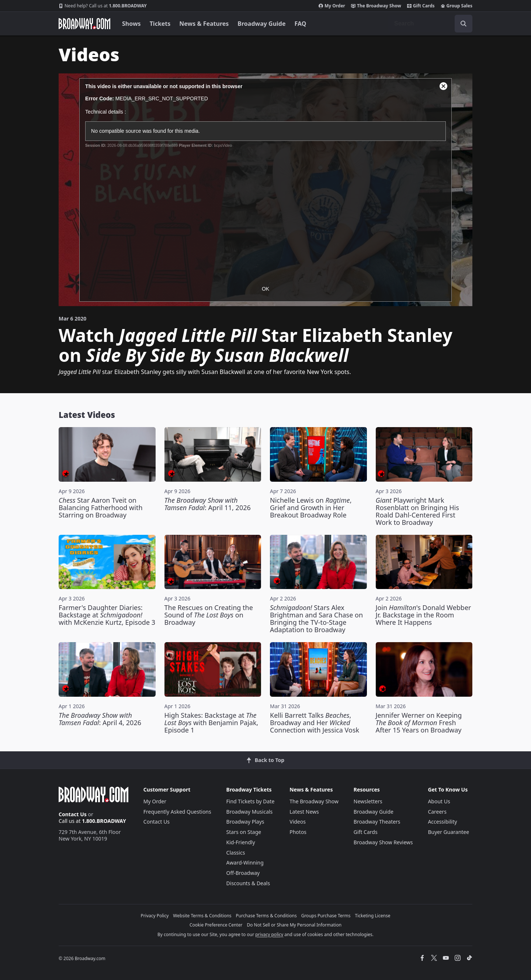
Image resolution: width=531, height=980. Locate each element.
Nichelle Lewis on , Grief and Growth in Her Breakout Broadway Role (311, 508)
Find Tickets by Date (251, 801)
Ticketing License (373, 916)
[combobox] (430, 24)
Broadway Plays (245, 822)
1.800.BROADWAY (103, 6)
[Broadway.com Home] (84, 24)
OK (265, 289)
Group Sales (457, 6)
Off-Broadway (243, 873)
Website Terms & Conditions (202, 916)
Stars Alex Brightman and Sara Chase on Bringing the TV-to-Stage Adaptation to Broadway (316, 619)
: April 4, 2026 (100, 719)
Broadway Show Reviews (383, 842)
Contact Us (73, 814)
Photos (298, 832)
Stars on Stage (244, 832)
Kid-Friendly (241, 842)
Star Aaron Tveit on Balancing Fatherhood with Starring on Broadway (101, 508)
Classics (236, 853)
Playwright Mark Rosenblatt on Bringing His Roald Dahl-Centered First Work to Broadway (417, 511)
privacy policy (269, 934)
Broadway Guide (261, 24)
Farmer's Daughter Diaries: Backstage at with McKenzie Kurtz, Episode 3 (107, 615)
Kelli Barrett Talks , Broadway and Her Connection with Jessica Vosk (315, 723)
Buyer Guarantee (448, 832)
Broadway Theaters (377, 822)
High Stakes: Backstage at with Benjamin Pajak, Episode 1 (211, 723)
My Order (332, 6)
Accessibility (442, 822)
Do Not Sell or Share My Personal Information (294, 925)
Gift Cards (421, 6)
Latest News (304, 812)
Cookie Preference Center (216, 925)
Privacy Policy (155, 916)
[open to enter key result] (464, 24)
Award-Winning (245, 863)
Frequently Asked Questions (177, 812)
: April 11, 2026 (208, 504)
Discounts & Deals (248, 883)
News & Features (204, 24)
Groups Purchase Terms (326, 916)
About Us (439, 801)
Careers (437, 812)
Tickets (160, 24)
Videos (298, 822)
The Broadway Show (376, 6)
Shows (131, 24)
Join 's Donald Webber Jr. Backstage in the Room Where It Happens (424, 615)
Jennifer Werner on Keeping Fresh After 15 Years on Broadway (419, 723)
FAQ (301, 24)
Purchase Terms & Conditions (266, 916)
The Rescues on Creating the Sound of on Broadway (209, 615)
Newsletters (368, 801)
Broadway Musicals (250, 812)
